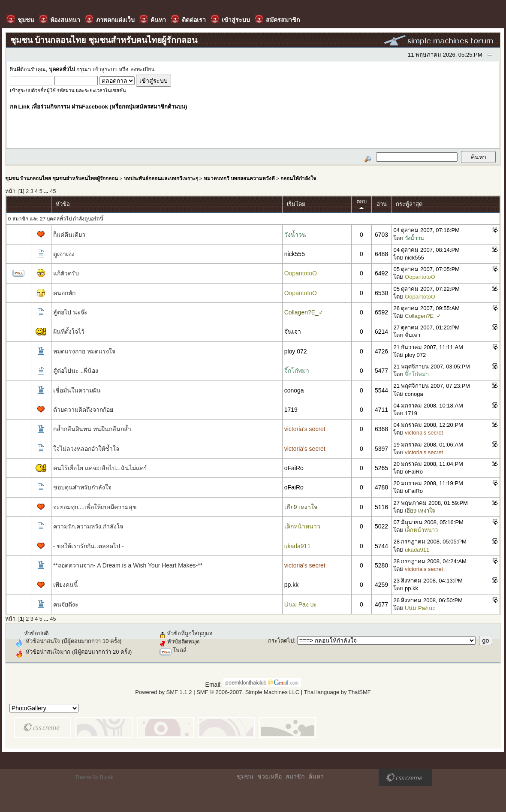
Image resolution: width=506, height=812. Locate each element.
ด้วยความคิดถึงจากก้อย (83, 410)
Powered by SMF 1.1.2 (163, 692)
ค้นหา (316, 776)
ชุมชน (245, 776)
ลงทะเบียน (143, 69)
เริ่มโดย (296, 204)
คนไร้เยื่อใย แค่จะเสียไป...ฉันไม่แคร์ (100, 468)
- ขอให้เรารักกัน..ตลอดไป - (89, 546)
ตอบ (361, 204)
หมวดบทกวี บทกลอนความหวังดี (239, 178)
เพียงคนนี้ (66, 585)
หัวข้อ (63, 204)
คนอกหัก (64, 293)
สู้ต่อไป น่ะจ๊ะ (70, 312)
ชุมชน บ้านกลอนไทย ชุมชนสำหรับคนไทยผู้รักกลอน (62, 178)
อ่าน (382, 204)
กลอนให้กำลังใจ (298, 178)
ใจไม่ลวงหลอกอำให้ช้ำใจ (86, 449)
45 (53, 191)
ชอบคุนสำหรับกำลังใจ (82, 487)
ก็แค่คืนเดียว (69, 235)
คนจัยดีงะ (66, 604)
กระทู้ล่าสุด (409, 204)
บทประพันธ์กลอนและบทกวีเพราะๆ (161, 178)
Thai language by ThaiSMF (337, 692)
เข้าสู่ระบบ (105, 69)
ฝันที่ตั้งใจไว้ (69, 332)
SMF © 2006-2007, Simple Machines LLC (248, 692)
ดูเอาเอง (64, 254)
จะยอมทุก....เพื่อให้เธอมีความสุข (95, 507)
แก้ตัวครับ (66, 273)
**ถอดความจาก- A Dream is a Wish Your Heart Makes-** (128, 565)
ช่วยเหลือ (270, 776)
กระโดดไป (281, 641)
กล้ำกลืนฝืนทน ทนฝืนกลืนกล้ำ (92, 429)
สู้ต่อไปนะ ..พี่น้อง (76, 371)
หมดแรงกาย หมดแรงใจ (84, 351)
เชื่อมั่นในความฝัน (77, 390)
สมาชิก (295, 776)
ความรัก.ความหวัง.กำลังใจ (88, 526)
